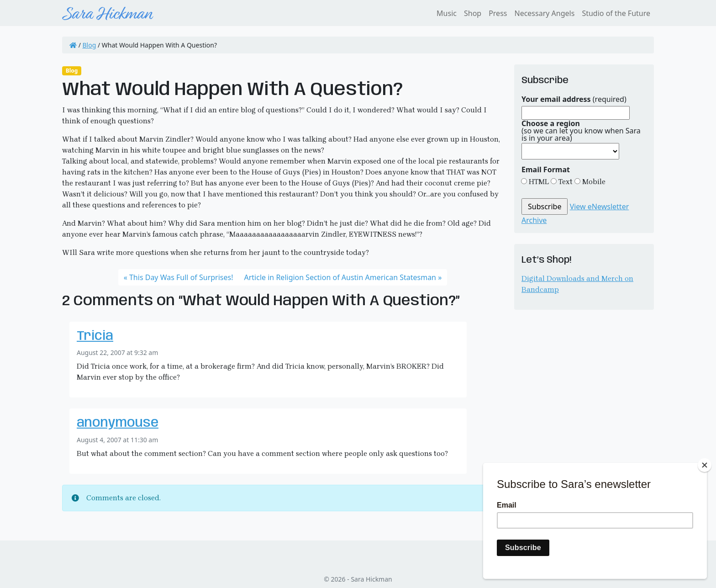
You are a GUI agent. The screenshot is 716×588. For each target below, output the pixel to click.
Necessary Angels (544, 13)
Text (565, 182)
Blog (89, 45)
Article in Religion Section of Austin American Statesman (340, 277)
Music (447, 13)
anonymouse (118, 423)
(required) (574, 99)
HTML (538, 182)
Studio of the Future (616, 13)
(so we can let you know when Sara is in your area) (581, 131)
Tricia (95, 336)
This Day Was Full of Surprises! (181, 277)
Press (498, 13)
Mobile (593, 182)
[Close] (705, 465)
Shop (473, 13)
